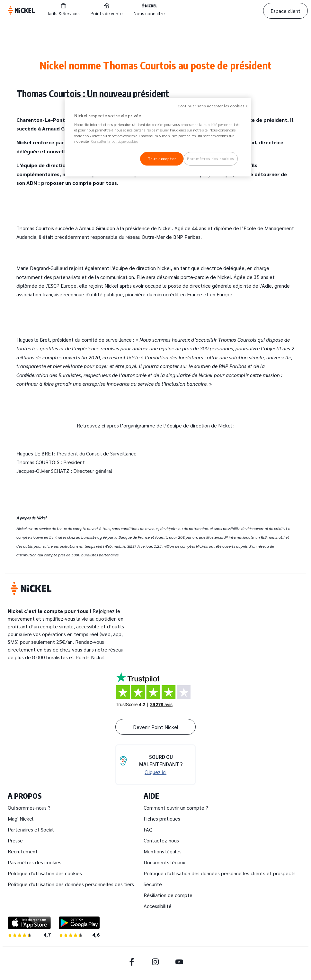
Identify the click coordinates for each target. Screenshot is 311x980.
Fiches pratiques (162, 818)
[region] (158, 137)
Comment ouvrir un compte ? (176, 808)
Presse (15, 840)
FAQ (148, 829)
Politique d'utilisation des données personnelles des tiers (71, 884)
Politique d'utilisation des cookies (45, 873)
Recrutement (23, 851)
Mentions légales (163, 851)
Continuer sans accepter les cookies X (213, 106)
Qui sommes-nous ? (29, 808)
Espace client (285, 11)
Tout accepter (162, 159)
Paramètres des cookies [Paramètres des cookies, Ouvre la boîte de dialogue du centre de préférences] (211, 159)
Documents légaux (164, 862)
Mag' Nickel (21, 818)
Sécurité (153, 884)
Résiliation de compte (168, 895)
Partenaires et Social (31, 829)
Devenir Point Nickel (156, 727)
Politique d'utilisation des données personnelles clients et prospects (220, 873)
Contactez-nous (161, 840)
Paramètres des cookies (35, 862)
